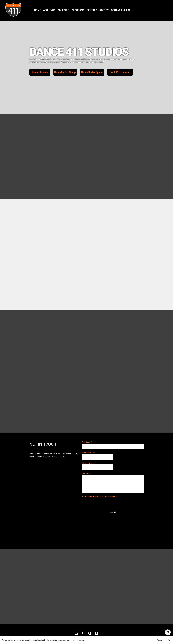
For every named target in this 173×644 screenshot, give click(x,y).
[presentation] (100, 502)
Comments (87, 473)
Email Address (89, 453)
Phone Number (89, 463)
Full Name (87, 442)
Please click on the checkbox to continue (100, 496)
